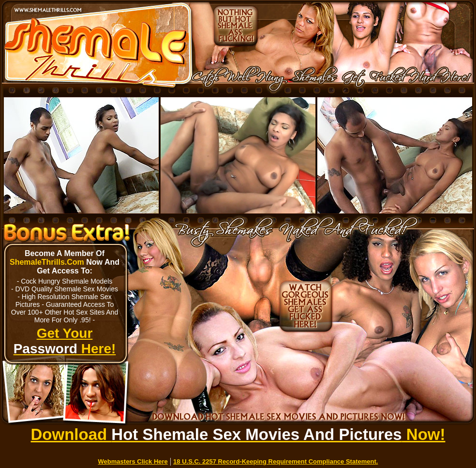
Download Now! (238, 434)
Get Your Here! (65, 341)
